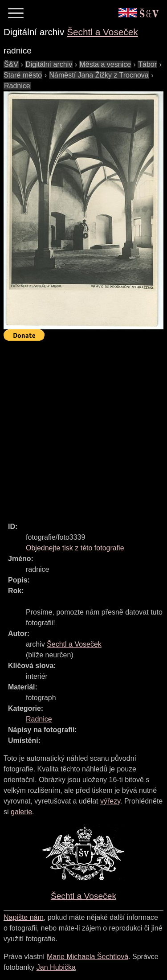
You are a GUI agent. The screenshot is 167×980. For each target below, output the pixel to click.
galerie (21, 812)
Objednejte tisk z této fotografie (75, 548)
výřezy (110, 801)
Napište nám (24, 917)
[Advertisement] (83, 428)
